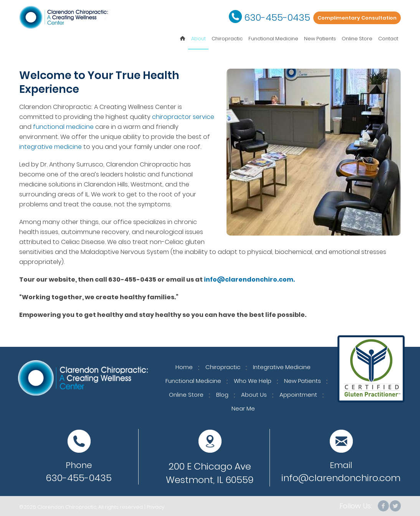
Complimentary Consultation (357, 18)
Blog (222, 395)
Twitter (395, 506)
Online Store (357, 39)
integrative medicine (50, 147)
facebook (384, 506)
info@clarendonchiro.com (341, 478)
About (198, 39)
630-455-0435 (277, 17)
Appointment (298, 395)
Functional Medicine (273, 39)
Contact (388, 39)
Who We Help (253, 381)
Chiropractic (227, 39)
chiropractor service (183, 117)
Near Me (243, 408)
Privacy (155, 507)
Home (184, 367)
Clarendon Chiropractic (67, 507)
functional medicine (63, 127)
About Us (254, 395)
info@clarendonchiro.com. (249, 279)
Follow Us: (356, 506)
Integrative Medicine (282, 367)
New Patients (320, 39)
